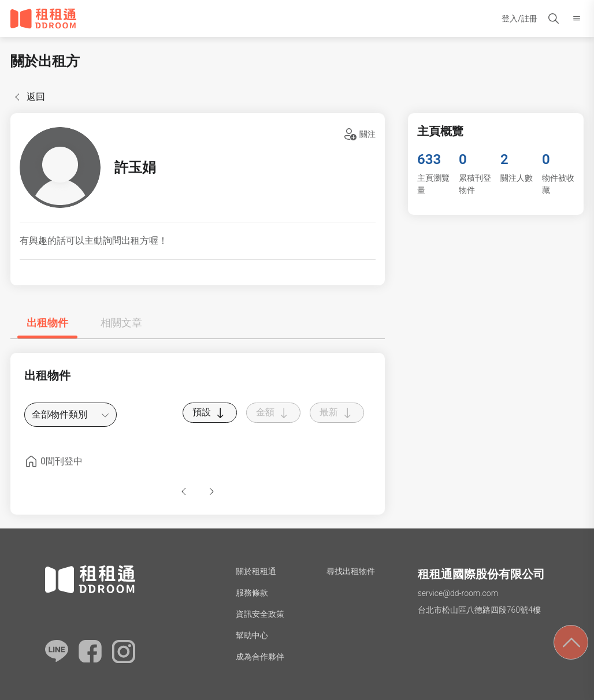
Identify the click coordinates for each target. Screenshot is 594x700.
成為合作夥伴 (260, 657)
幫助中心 (252, 635)
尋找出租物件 (351, 571)
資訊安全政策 (260, 614)
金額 (273, 413)
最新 (337, 413)
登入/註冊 (519, 18)
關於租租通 (256, 571)
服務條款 (252, 593)
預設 (210, 413)
